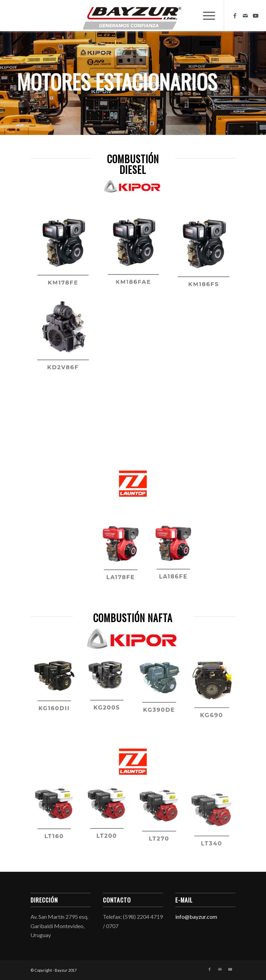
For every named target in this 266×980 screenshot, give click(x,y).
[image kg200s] (109, 691)
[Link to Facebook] (235, 16)
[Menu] (206, 16)
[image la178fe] (123, 560)
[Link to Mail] (245, 16)
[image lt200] (109, 819)
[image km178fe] (66, 258)
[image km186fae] (136, 258)
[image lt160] (57, 819)
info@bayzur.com (196, 917)
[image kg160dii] (57, 691)
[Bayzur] (133, 16)
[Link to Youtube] (256, 16)
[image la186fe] (176, 560)
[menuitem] (206, 16)
